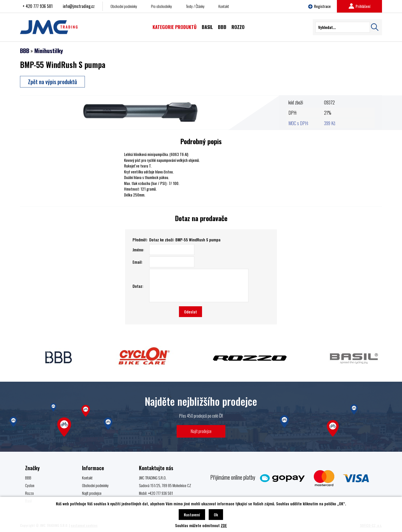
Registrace (319, 6)
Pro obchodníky (162, 6)
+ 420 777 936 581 (38, 6)
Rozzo (29, 493)
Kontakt (224, 6)
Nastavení (192, 515)
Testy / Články (195, 6)
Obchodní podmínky (124, 6)
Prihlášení (359, 6)
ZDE (224, 525)
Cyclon (30, 485)
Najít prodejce (201, 431)
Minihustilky (49, 51)
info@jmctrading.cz (79, 6)
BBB (25, 51)
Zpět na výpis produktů (52, 82)
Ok (216, 515)
